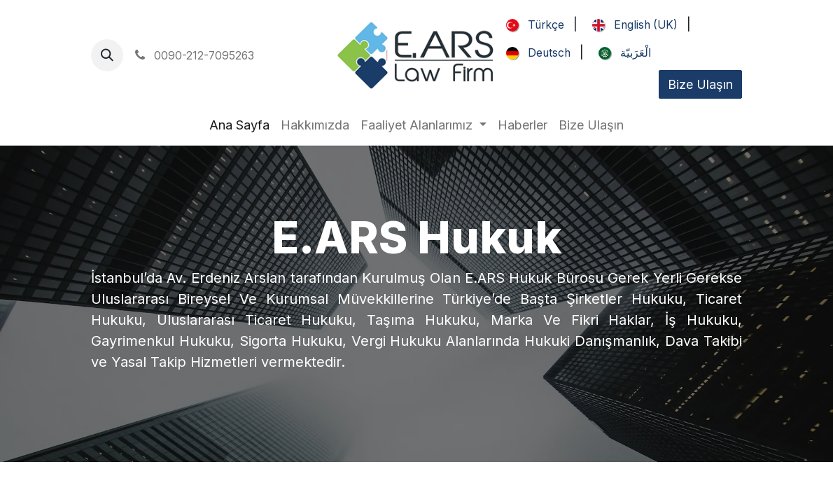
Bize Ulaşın (700, 84)
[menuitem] (532, 25)
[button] (107, 55)
